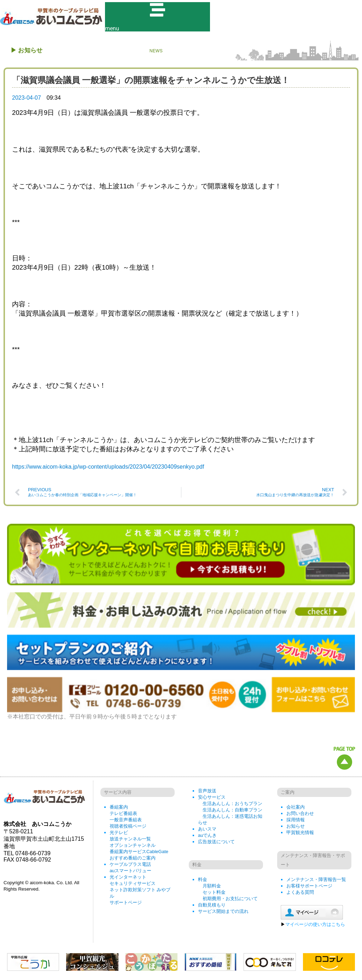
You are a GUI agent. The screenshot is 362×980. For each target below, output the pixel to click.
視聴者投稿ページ (128, 828)
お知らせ (296, 828)
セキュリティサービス (133, 885)
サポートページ (126, 905)
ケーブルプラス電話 (130, 866)
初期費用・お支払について (230, 901)
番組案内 (119, 809)
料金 (203, 882)
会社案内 (296, 809)
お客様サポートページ (309, 888)
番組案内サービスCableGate (139, 854)
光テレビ (119, 835)
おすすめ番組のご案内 (133, 860)
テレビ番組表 (123, 815)
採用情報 (296, 822)
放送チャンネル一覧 (130, 841)
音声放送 (207, 793)
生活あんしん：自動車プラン (232, 812)
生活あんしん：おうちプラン (232, 806)
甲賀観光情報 (300, 835)
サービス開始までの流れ (223, 913)
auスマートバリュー (130, 873)
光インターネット (128, 879)
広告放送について (216, 844)
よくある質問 (300, 894)
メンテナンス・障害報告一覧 (316, 882)
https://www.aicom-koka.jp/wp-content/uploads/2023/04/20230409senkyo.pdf (108, 469)
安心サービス (212, 799)
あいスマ (207, 831)
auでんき (207, 837)
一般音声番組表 (126, 822)
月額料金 (212, 888)
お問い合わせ (300, 815)
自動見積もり (212, 907)
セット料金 (214, 894)
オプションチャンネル (133, 847)
